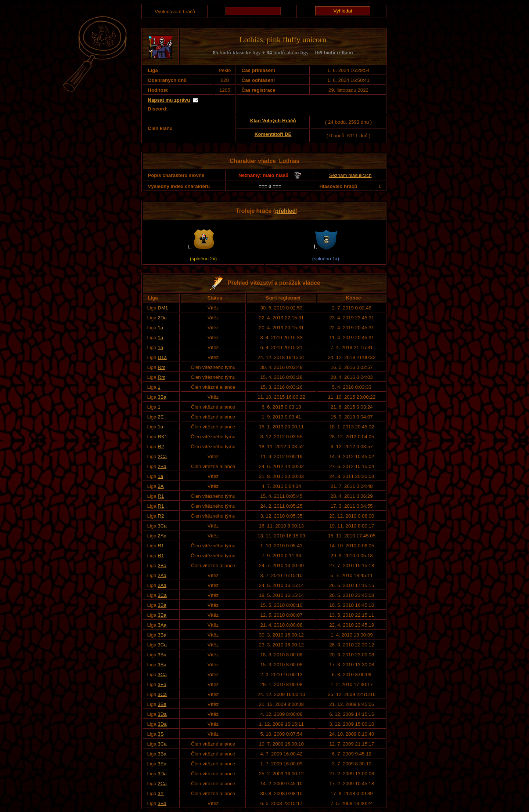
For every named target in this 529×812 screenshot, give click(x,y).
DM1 (163, 308)
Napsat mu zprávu (169, 100)
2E (161, 417)
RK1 (162, 437)
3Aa (162, 625)
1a (160, 328)
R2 (161, 447)
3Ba (162, 397)
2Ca (162, 456)
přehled (285, 211)
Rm (161, 367)
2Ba (162, 466)
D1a (162, 357)
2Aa (162, 536)
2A (161, 486)
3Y (161, 793)
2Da (162, 318)
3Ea (162, 684)
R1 (161, 496)
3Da (162, 714)
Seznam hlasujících (350, 175)
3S (161, 734)
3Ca (162, 526)
